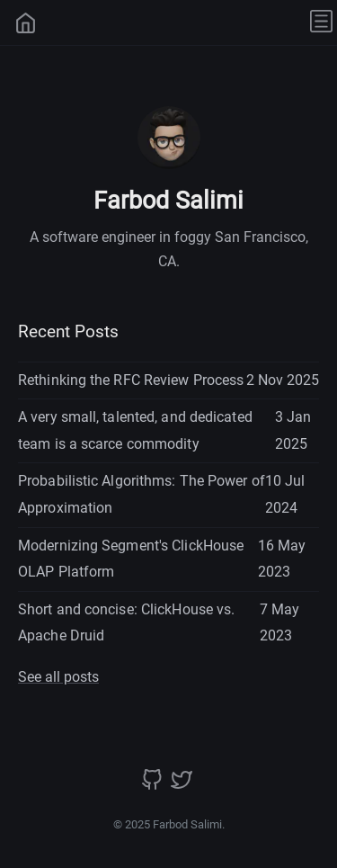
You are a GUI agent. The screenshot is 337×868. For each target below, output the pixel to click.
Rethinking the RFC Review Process (131, 380)
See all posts (58, 677)
